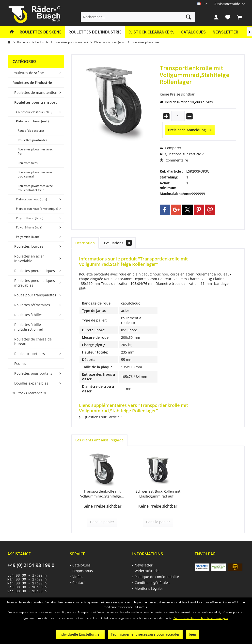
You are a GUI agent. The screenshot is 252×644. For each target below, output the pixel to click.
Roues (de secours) (31, 131)
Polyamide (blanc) (28, 237)
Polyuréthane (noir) (29, 227)
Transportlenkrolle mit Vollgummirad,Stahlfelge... (102, 494)
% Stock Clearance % (30, 393)
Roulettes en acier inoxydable (29, 258)
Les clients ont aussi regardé (99, 440)
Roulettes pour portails (33, 373)
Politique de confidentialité (157, 577)
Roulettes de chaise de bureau (33, 341)
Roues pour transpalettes (35, 295)
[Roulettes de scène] (41, 32)
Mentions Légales (149, 588)
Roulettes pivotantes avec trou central (35, 174)
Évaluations (118, 243)
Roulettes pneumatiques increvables (35, 283)
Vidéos (78, 577)
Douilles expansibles (31, 383)
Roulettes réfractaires (32, 305)
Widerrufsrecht (147, 571)
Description (85, 243)
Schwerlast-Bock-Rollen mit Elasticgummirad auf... (158, 494)
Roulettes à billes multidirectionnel (29, 327)
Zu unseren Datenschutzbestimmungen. (201, 618)
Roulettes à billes (28, 315)
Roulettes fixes (28, 163)
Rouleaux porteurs (30, 354)
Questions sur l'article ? (182, 154)
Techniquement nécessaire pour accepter (145, 634)
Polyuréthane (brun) (30, 218)
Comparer (171, 148)
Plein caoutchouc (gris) (31, 199)
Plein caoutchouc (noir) (32, 121)
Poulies (20, 363)
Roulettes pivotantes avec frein (35, 151)
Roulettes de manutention (36, 92)
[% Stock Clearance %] (151, 32)
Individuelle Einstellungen (80, 634)
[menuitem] (228, 4)
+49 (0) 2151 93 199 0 (31, 565)
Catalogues (193, 32)
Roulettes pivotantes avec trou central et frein (35, 188)
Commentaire (174, 160)
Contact (79, 583)
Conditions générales (152, 583)
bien (192, 634)
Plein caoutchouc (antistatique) (37, 209)
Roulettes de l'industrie (32, 83)
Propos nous (83, 571)
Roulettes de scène (28, 73)
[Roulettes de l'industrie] (95, 32)
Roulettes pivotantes (32, 140)
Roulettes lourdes (29, 246)
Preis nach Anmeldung (190, 129)
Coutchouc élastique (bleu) (34, 112)
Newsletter (225, 32)
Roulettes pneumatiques (35, 271)
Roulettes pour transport (36, 102)
